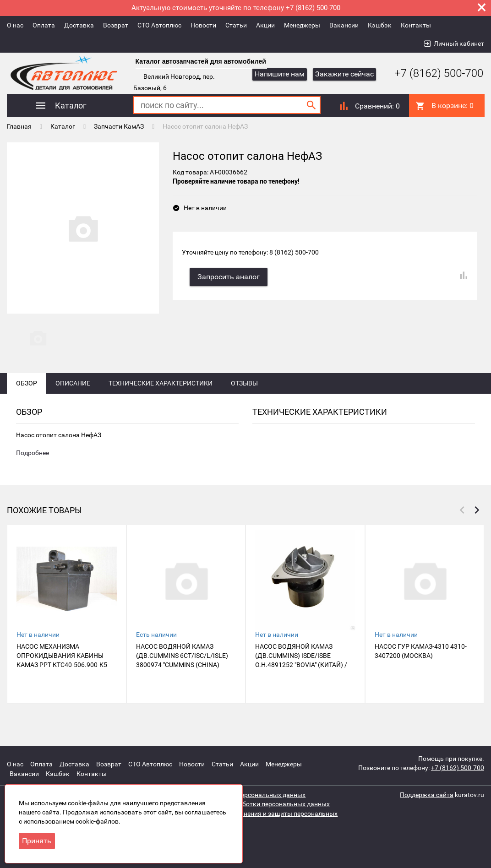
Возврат (116, 25)
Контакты (416, 25)
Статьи (236, 25)
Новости (203, 25)
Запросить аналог (230, 274)
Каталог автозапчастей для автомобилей (201, 61)
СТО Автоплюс (159, 25)
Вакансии (344, 25)
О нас (15, 25)
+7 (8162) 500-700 (432, 73)
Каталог (63, 126)
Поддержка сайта (427, 795)
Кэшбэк (380, 25)
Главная (19, 126)
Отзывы (244, 395)
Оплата (44, 25)
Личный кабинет (459, 43)
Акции (265, 25)
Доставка (79, 25)
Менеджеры (302, 25)
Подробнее (33, 465)
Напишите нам (280, 74)
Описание (73, 395)
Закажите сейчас (344, 74)
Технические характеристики (161, 395)
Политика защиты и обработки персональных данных (248, 804)
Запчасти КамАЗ (119, 126)
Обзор (27, 395)
